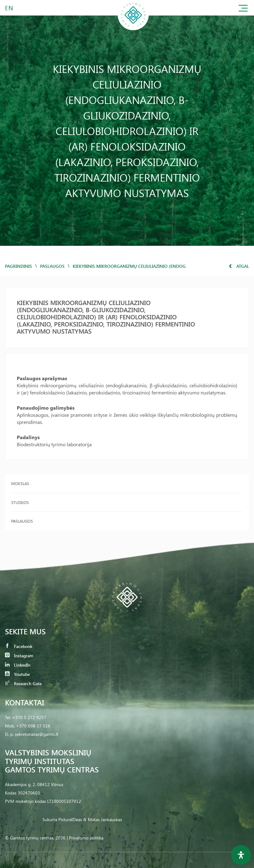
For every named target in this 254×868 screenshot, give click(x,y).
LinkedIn (18, 665)
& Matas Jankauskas (103, 819)
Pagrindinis (18, 266)
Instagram (19, 656)
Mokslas (20, 483)
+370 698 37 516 (33, 726)
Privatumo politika (86, 838)
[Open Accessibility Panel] (241, 855)
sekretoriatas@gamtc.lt (37, 734)
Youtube (17, 674)
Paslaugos (52, 266)
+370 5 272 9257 (29, 717)
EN (9, 8)
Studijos (20, 502)
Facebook (19, 646)
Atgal (239, 266)
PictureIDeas (70, 819)
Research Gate (23, 684)
